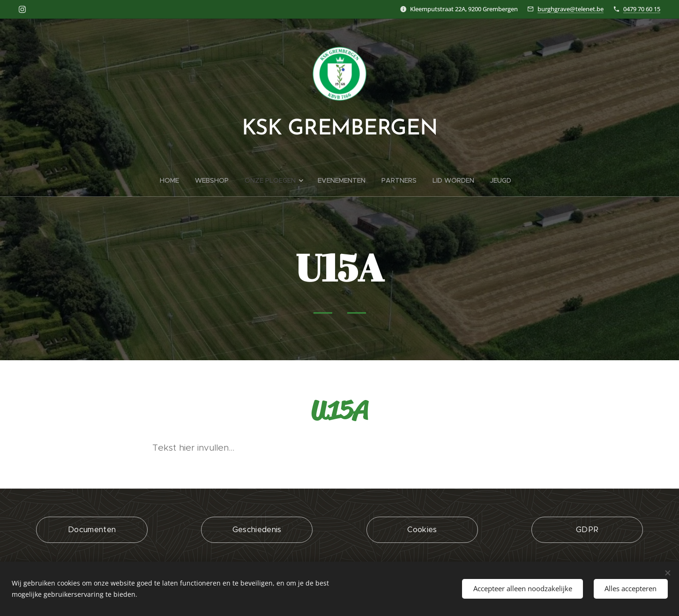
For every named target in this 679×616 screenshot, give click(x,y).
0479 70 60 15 (642, 9)
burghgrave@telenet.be (571, 9)
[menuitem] (173, 180)
